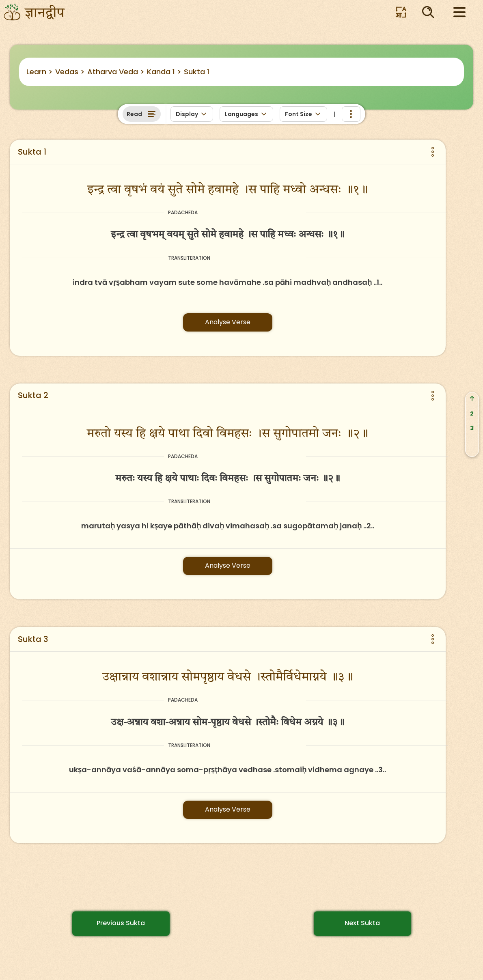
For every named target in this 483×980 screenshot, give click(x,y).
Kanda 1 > (164, 72)
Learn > (40, 72)
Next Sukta (362, 923)
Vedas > (70, 72)
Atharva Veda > (116, 72)
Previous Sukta (121, 923)
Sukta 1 (197, 72)
